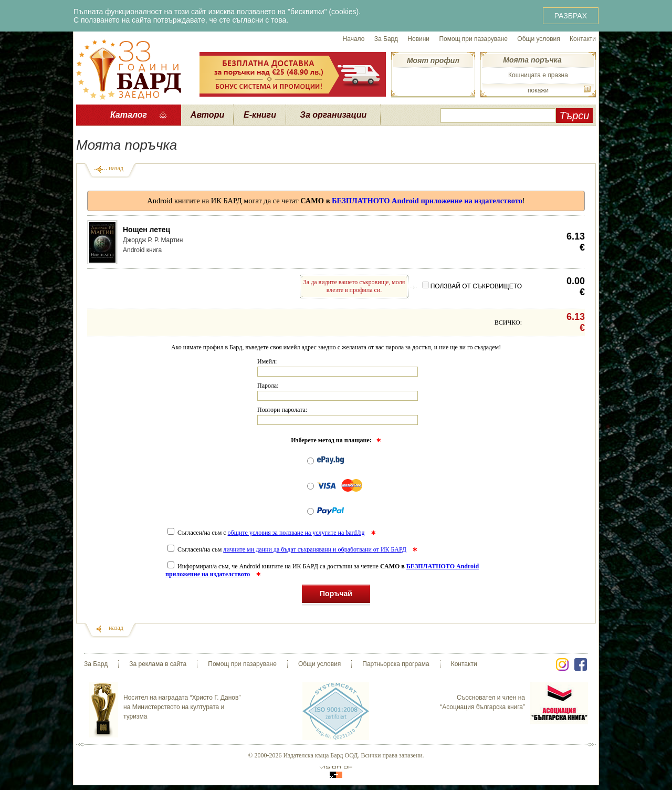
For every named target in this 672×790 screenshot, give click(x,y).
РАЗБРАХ (571, 16)
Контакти (583, 39)
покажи (538, 90)
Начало (354, 39)
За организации (334, 115)
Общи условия (538, 39)
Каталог (129, 115)
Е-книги (260, 115)
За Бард (386, 39)
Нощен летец (146, 230)
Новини (418, 39)
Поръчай (336, 595)
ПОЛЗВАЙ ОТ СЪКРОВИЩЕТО (472, 286)
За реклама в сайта (158, 664)
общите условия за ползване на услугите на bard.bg (296, 533)
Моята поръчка (532, 60)
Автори (207, 115)
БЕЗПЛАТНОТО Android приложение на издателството (427, 201)
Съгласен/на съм (288, 549)
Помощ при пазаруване (473, 39)
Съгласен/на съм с (267, 533)
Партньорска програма (396, 664)
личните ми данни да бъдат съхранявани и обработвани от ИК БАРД (315, 549)
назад (116, 168)
